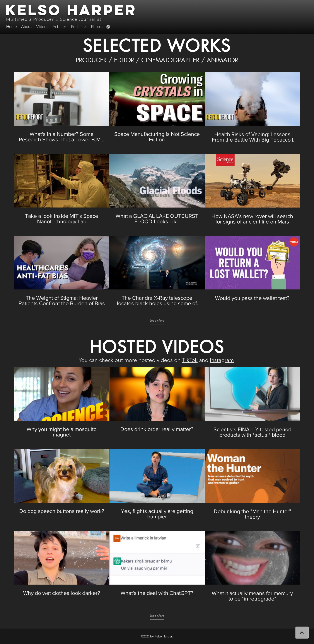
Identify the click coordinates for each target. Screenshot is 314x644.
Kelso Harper (71, 10)
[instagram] (108, 27)
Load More (157, 320)
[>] (302, 633)
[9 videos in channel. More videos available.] (157, 189)
